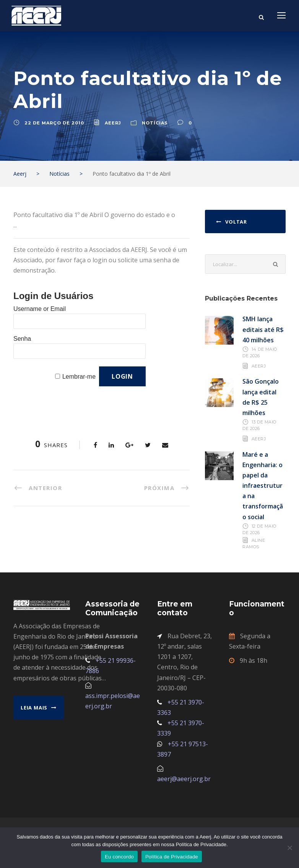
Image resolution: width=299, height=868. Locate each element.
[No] (289, 848)
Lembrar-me (79, 377)
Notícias (155, 123)
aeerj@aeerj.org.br (184, 779)
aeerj (113, 123)
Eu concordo (119, 857)
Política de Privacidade (172, 857)
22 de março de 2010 (54, 123)
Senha (22, 339)
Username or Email (40, 309)
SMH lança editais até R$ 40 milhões (263, 329)
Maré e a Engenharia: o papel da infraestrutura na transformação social (263, 486)
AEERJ (259, 366)
